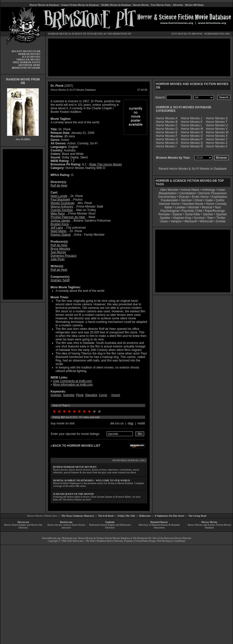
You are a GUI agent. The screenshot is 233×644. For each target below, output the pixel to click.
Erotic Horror (200, 197)
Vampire (176, 221)
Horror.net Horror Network (178, 538)
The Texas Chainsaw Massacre (78, 516)
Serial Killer (193, 214)
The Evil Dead (106, 516)
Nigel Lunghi (59, 196)
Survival (199, 218)
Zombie (220, 221)
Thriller (221, 218)
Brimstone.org (69, 538)
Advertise (178, 5)
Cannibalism (187, 193)
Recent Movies (141, 5)
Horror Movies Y (217, 139)
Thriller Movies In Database (116, 5)
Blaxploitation (168, 193)
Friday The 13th (126, 516)
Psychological (170, 211)
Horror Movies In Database (44, 5)
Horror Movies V (217, 129)
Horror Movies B (167, 122)
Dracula (184, 197)
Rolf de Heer (59, 186)
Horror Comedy (216, 204)
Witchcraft (206, 221)
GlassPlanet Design (146, 541)
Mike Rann (58, 214)
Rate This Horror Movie (105, 164)
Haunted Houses (159, 522)
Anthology (208, 190)
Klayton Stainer (61, 235)
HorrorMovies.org (51, 538)
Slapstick (91, 395)
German (186, 200)
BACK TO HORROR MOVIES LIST (76, 446)
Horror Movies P (192, 139)
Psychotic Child (192, 211)
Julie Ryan (58, 259)
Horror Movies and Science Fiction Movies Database (209, 526)
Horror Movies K (192, 122)
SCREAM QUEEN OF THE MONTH (73, 494)
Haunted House (193, 204)
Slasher (208, 214)
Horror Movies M (192, 129)
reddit (141, 423)
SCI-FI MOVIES (31, 57)
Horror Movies (209, 522)
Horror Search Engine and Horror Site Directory (23, 526)
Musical (207, 207)
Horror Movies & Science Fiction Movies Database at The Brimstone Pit (115, 538)
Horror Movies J (192, 118)
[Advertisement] (23, 224)
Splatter (165, 218)
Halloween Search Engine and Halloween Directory (110, 526)
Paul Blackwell (60, 200)
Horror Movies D (167, 129)
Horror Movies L (192, 125)
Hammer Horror (169, 204)
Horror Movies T (217, 122)
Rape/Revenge (215, 211)
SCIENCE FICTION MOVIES (87, 34)
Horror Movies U (217, 125)
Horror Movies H (167, 143)
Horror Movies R (192, 146)
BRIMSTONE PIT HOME (26, 68)
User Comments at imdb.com (72, 381)
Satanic (177, 214)
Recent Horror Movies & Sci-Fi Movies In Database (193, 169)
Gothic (220, 200)
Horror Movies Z (217, 143)
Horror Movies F (167, 136)
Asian (221, 190)
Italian (168, 207)
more (116, 395)
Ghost (198, 200)
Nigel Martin (59, 231)
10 (99, 411)
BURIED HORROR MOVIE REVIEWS (75, 467)
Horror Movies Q (192, 143)
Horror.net (23, 522)
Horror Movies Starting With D (85, 168)
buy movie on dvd (63, 423)
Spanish (221, 214)
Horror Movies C (167, 125)
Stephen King (182, 218)
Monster (194, 207)
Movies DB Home (194, 5)
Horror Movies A (167, 118)
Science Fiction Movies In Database (80, 5)
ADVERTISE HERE (29, 65)
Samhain (110, 522)
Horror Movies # (217, 146)
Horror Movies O (192, 136)
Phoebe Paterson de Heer (68, 217)
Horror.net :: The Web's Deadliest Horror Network (98, 541)
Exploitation (219, 197)
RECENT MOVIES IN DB (26, 51)
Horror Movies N (192, 132)
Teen (210, 218)
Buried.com (66, 522)
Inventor (56, 395)
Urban (164, 221)
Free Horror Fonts (161, 5)
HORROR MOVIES (58, 34)
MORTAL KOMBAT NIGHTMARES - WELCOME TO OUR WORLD (92, 480)
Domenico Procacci (63, 256)
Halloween (145, 516)
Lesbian (181, 207)
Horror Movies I (166, 146)
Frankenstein (170, 200)
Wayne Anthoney (62, 207)
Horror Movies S (217, 118)
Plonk (80, 395)
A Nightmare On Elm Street (169, 516)
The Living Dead (197, 516)
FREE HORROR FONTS (27, 62)
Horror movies (55, 525)
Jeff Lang (57, 228)
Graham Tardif (60, 280)
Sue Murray (58, 252)
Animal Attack (190, 190)
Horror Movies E (167, 132)
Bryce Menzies (60, 249)
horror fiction (78, 525)
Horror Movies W (217, 132)
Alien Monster (169, 190)
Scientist (68, 395)
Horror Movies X (217, 136)
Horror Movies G (167, 139)
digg (131, 423)
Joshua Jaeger (60, 221)
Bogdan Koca (60, 224)
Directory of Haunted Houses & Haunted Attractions (159, 526)
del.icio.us (117, 423)
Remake (164, 214)
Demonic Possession (212, 193)
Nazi (218, 207)
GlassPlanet (180, 541)
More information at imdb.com (73, 385)
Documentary (167, 197)
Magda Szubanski (62, 203)
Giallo (209, 200)
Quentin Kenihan (62, 210)
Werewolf (190, 221)
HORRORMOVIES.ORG (217, 34)
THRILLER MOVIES (28, 60)
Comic (103, 395)
